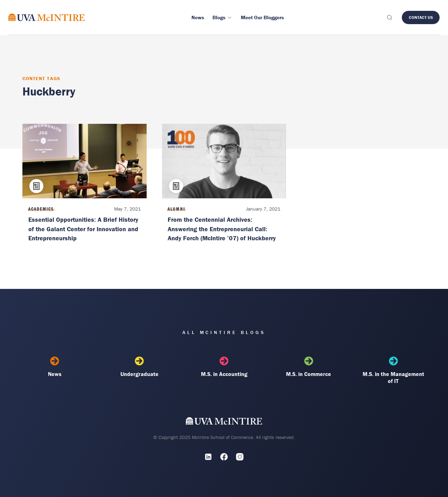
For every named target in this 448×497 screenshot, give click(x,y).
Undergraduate (139, 367)
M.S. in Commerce (309, 367)
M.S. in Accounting (224, 367)
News (55, 367)
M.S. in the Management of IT (393, 370)
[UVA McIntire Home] (224, 422)
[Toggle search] (389, 17)
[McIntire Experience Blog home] (47, 17)
